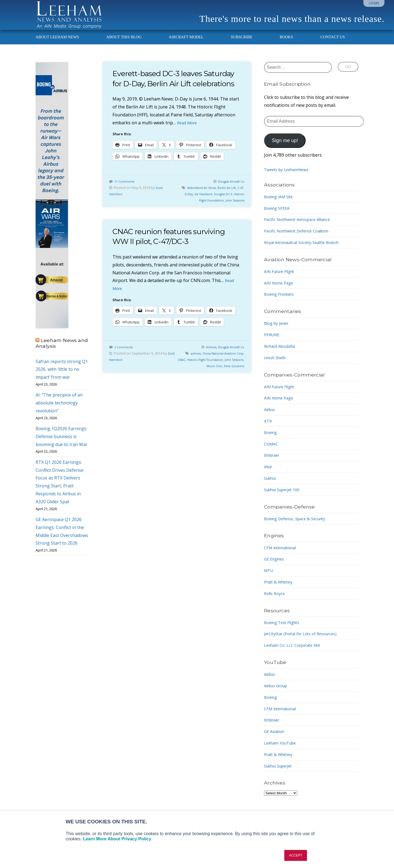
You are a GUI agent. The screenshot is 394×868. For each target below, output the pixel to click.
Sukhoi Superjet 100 (285, 498)
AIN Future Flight (282, 280)
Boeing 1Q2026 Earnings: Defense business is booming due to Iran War (62, 445)
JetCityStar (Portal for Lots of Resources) (306, 642)
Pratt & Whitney (280, 590)
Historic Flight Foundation (199, 219)
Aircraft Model (186, 45)
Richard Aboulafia (282, 355)
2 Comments (125, 366)
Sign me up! (285, 149)
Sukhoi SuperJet (281, 774)
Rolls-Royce (276, 602)
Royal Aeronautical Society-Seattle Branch (307, 251)
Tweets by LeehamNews (289, 178)
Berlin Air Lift (233, 206)
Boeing (271, 441)
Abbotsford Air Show (204, 206)
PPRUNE (273, 343)
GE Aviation (276, 740)
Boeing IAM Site (280, 205)
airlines (199, 372)
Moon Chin (226, 384)
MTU (269, 579)
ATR (268, 429)
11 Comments (126, 200)
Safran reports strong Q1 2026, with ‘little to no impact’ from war (62, 378)
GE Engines (276, 567)
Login (374, 3)
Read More (188, 141)
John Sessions (233, 219)
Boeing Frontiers (281, 303)
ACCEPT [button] (296, 855)
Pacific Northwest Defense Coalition (301, 239)
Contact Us (333, 45)
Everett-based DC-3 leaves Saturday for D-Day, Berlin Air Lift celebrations (176, 92)
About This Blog (124, 45)
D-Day (194, 212)
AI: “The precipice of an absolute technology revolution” (59, 411)
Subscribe (241, 45)
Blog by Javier (278, 332)
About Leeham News (57, 45)
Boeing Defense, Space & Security (299, 527)
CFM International (283, 556)
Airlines (205, 366)
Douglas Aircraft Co (229, 200)
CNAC (196, 378)
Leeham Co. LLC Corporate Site (296, 654)
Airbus (271, 418)
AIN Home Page (280, 291)
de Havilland (210, 212)
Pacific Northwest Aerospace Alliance (302, 228)
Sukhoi (271, 487)
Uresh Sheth (277, 366)
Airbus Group (278, 694)
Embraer (273, 464)
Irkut (269, 475)
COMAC (272, 452)
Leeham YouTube (282, 751)
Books (286, 45)
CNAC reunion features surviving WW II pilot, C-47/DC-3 (176, 255)
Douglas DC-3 (233, 212)
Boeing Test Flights (284, 631)
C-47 (184, 212)
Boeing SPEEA (278, 216)
